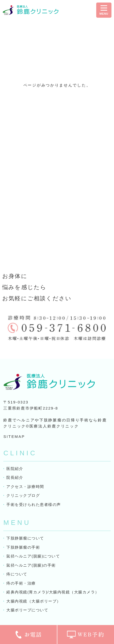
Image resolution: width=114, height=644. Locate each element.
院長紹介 (15, 477)
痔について (17, 574)
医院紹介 (15, 469)
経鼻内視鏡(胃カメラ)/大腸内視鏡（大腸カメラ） (53, 592)
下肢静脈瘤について (25, 538)
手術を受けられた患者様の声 (34, 505)
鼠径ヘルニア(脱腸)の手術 (31, 565)
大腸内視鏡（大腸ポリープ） (34, 601)
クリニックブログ (23, 495)
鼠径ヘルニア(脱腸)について (33, 556)
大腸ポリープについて (27, 610)
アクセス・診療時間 (25, 487)
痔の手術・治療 (21, 583)
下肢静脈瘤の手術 (23, 547)
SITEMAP (14, 436)
